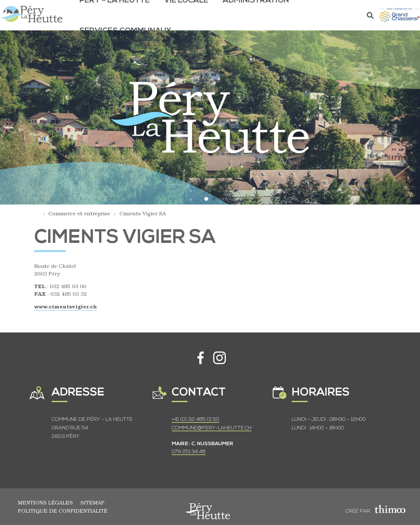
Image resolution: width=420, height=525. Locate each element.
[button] (370, 15)
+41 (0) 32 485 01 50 (195, 420)
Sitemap (92, 502)
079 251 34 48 (189, 452)
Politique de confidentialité (63, 511)
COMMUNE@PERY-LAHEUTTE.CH (212, 428)
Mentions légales (45, 502)
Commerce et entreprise (79, 213)
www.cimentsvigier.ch (66, 306)
